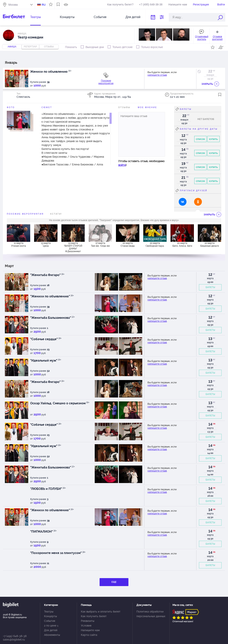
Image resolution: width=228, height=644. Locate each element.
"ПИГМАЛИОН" (43, 532)
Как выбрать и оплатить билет (101, 612)
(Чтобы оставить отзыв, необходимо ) (141, 163)
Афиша (12, 47)
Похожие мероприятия (106, 82)
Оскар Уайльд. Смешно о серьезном (60, 403)
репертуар (30, 47)
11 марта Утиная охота (19, 245)
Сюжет (47, 107)
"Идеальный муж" (46, 360)
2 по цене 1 (51, 626)
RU (44, 5)
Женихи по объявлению (51, 72)
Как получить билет (94, 616)
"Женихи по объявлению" (52, 296)
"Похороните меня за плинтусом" (58, 553)
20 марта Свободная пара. (155, 245)
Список (200, 139)
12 (210, 275)
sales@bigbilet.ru (14, 640)
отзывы (49, 47)
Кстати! (56, 214)
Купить (213, 139)
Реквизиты (88, 621)
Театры (35, 17)
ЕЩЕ (114, 582)
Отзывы (124, 107)
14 (210, 424)
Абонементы (52, 635)
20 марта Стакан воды (128, 245)
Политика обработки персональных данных (151, 614)
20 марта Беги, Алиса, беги (182, 245)
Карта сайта (89, 635)
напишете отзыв (157, 75)
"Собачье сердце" (46, 339)
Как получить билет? (120, 4)
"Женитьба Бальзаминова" (53, 318)
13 (210, 339)
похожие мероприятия (25, 214)
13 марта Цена (46, 245)
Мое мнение (147, 107)
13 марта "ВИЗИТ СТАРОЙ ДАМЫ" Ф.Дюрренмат (73, 247)
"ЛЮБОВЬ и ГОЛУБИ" (48, 489)
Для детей (133, 17)
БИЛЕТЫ (210, 287)
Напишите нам (178, 4)
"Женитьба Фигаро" (47, 275)
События (100, 17)
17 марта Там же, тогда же (100, 245)
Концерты (67, 17)
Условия (86, 626)
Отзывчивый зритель (202, 38)
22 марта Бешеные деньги (210, 245)
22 (210, 71)
